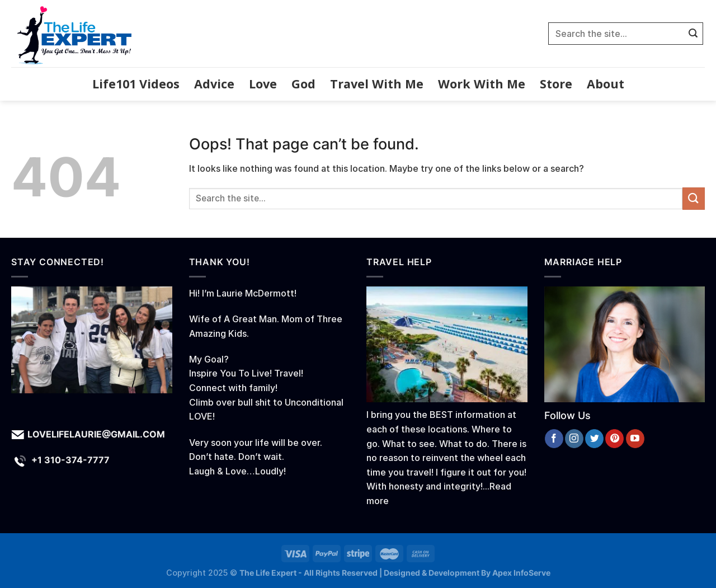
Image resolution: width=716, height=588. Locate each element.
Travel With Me (377, 84)
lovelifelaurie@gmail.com (96, 434)
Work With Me (482, 84)
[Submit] (693, 34)
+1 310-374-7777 (70, 460)
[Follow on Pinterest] (614, 439)
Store (556, 84)
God (303, 84)
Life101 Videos (136, 84)
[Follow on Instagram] (574, 439)
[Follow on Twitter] (594, 439)
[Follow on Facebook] (554, 439)
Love (263, 84)
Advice (214, 84)
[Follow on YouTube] (635, 439)
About (606, 84)
